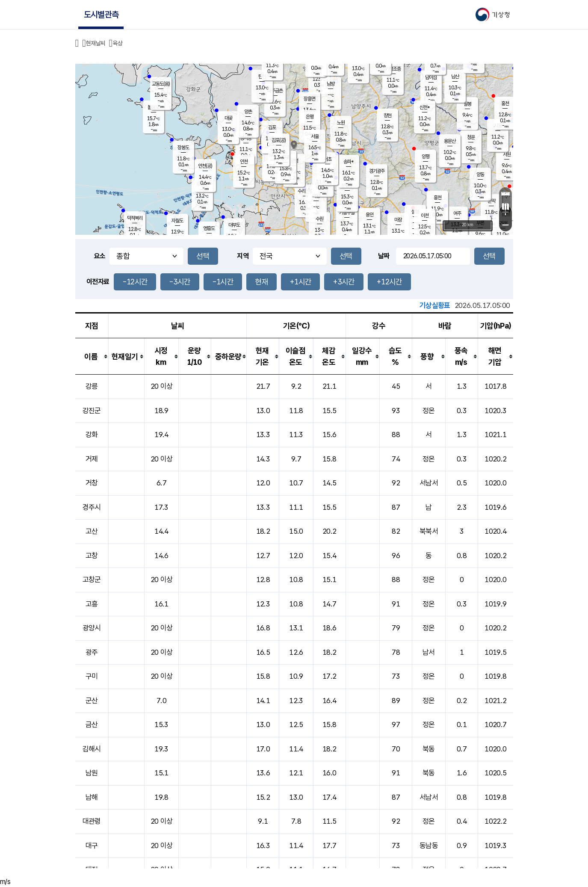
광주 (92, 652)
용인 (369, 215)
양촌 (248, 112)
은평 (310, 117)
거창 (92, 483)
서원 (507, 154)
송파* (348, 162)
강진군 (92, 411)
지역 (243, 256)
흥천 (437, 198)
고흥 (92, 604)
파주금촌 (275, 91)
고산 (92, 531)
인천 (244, 162)
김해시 (92, 749)
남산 (455, 77)
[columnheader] (92, 356)
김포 (272, 127)
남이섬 (431, 77)
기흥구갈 (347, 213)
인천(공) (205, 166)
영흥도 (209, 228)
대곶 (228, 118)
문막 (491, 201)
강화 (92, 435)
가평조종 (393, 69)
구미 (92, 676)
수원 (319, 219)
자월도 (177, 221)
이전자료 (98, 282)
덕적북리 (135, 218)
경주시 (92, 507)
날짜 (384, 256)
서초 (328, 159)
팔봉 (467, 104)
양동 (480, 174)
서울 (315, 136)
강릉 (92, 386)
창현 (387, 115)
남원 (92, 773)
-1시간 (223, 282)
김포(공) (279, 140)
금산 (92, 724)
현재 (261, 282)
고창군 (92, 580)
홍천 (505, 103)
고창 (92, 556)
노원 (341, 123)
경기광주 (377, 171)
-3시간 (180, 282)
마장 (398, 220)
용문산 (450, 141)
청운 (471, 137)
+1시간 (300, 282)
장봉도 (183, 148)
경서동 (246, 138)
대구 (92, 846)
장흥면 (309, 99)
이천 (425, 216)
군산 (92, 701)
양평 (425, 157)
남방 (331, 84)
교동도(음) (161, 84)
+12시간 (389, 282)
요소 (100, 256)
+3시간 (344, 282)
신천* (424, 107)
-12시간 (135, 282)
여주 (457, 213)
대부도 (234, 225)
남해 (92, 797)
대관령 (92, 821)
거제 (92, 459)
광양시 (92, 628)
